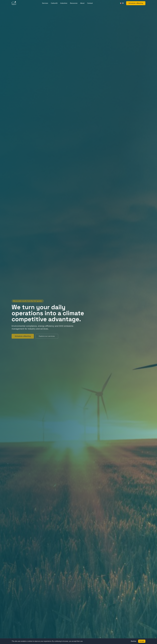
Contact (90, 3)
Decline (134, 641)
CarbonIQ (54, 3)
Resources (74, 3)
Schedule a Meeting (136, 3)
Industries (64, 3)
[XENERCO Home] (14, 3)
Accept (142, 641)
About (82, 3)
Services (45, 3)
